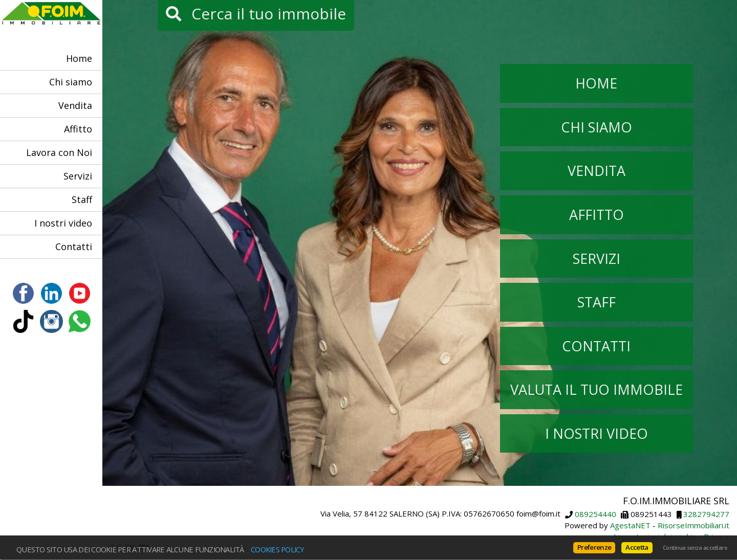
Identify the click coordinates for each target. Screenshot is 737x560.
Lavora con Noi (59, 152)
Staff (82, 199)
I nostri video (63, 223)
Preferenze (594, 547)
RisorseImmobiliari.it (693, 525)
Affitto (78, 129)
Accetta (637, 547)
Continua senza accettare (695, 548)
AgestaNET (630, 525)
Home (79, 58)
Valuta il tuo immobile (597, 389)
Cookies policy (278, 549)
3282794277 (706, 514)
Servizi (78, 176)
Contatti (74, 247)
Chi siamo (71, 82)
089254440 (595, 514)
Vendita (75, 105)
